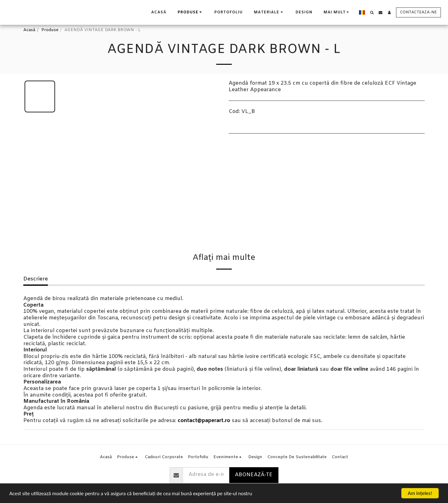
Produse (50, 30)
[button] (269, 12)
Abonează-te (254, 475)
